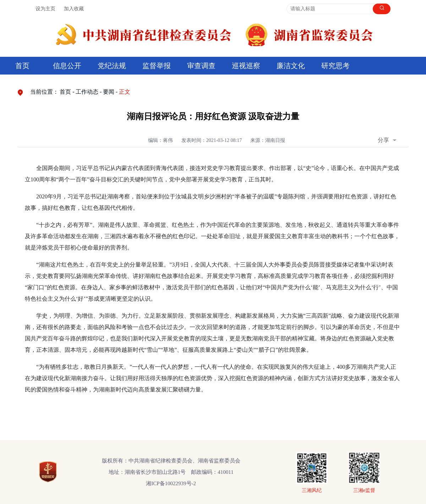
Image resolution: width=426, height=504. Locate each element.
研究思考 (335, 66)
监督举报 (157, 66)
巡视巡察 (246, 66)
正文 (125, 92)
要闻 (109, 92)
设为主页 (45, 9)
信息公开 (67, 66)
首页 (22, 66)
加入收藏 (74, 9)
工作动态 (87, 92)
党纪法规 (112, 66)
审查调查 (201, 66)
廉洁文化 (291, 66)
